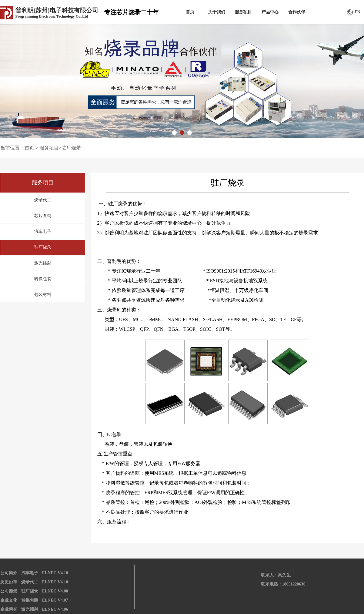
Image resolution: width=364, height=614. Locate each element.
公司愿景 (9, 591)
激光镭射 (43, 263)
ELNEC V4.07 (55, 600)
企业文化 (9, 600)
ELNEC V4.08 (55, 591)
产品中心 (270, 12)
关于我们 (217, 12)
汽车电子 (43, 232)
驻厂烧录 (43, 247)
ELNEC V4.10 (55, 573)
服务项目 (243, 12)
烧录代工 (43, 200)
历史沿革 (9, 582)
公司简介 (9, 573)
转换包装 (43, 279)
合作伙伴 (297, 12)
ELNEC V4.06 (55, 609)
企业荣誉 (9, 609)
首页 (190, 12)
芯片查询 (43, 216)
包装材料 (43, 295)
